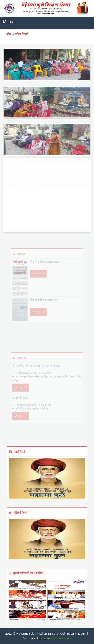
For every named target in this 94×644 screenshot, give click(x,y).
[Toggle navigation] (8, 23)
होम (9, 35)
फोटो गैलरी (22, 35)
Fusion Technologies (57, 638)
